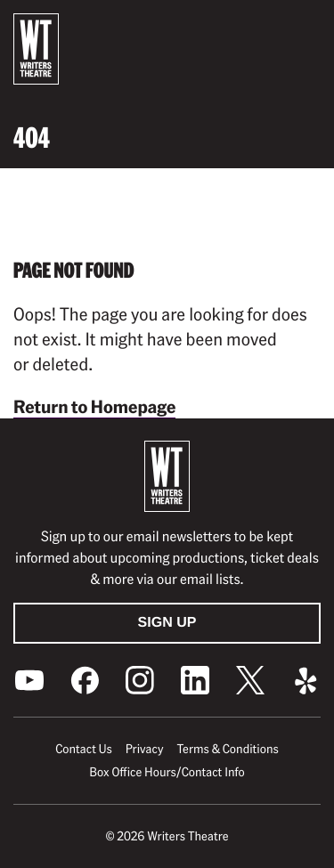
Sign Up (167, 623)
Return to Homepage (94, 406)
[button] (306, 28)
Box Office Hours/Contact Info (167, 772)
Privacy (145, 749)
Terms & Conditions (227, 749)
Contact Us (83, 749)
